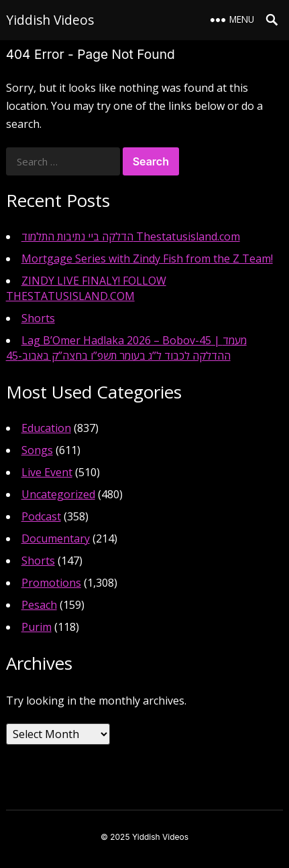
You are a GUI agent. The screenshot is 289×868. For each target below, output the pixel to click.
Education (46, 428)
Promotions (51, 583)
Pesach (39, 605)
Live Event (47, 472)
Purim (37, 627)
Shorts (38, 318)
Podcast (41, 516)
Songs (37, 450)
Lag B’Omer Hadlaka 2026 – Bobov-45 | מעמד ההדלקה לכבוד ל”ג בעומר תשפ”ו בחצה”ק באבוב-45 (126, 348)
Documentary (56, 538)
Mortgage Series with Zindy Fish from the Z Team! (147, 259)
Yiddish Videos (50, 20)
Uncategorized (58, 494)
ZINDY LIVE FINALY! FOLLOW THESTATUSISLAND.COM (86, 288)
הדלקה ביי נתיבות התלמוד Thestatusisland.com (131, 236)
